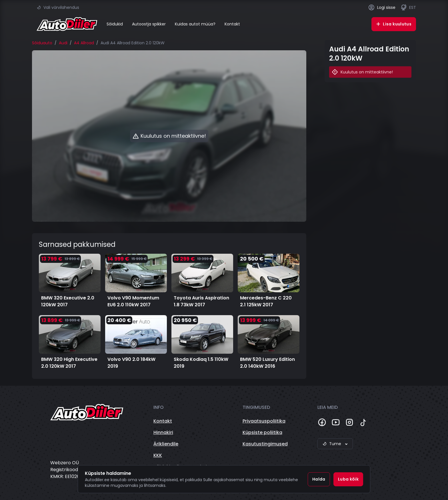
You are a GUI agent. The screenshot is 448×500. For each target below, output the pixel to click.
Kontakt (232, 24)
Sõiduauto (42, 43)
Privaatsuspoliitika (264, 421)
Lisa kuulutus (394, 24)
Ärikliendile (166, 444)
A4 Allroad (84, 43)
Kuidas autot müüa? (195, 24)
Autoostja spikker (149, 24)
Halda (319, 479)
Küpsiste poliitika (262, 432)
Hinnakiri (163, 432)
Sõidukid (115, 24)
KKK (158, 455)
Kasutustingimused (265, 444)
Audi (63, 43)
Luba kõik (348, 479)
